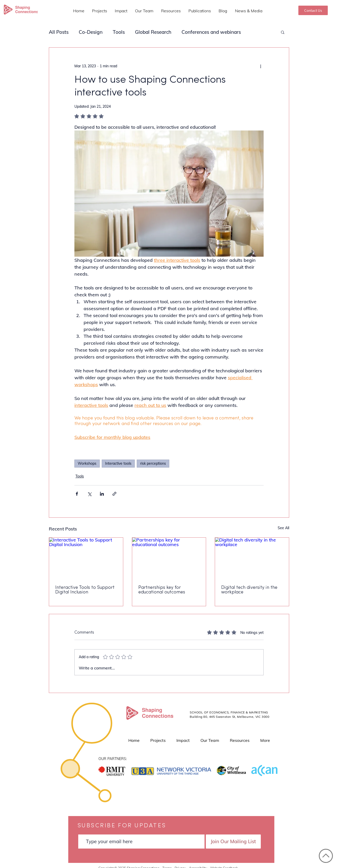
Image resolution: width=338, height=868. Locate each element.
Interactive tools (118, 463)
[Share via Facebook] (77, 494)
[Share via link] (114, 494)
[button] (283, 32)
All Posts (59, 32)
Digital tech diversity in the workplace (249, 590)
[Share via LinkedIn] (102, 494)
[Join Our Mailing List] (233, 842)
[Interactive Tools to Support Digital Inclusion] (86, 558)
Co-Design (91, 32)
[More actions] (261, 66)
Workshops (87, 463)
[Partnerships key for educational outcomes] (169, 558)
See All (283, 528)
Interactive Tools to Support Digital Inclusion (85, 590)
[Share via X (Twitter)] (89, 494)
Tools (119, 32)
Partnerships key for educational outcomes (162, 590)
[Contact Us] (313, 10)
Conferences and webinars (211, 32)
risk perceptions (153, 463)
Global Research (153, 32)
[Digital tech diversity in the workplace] (252, 558)
